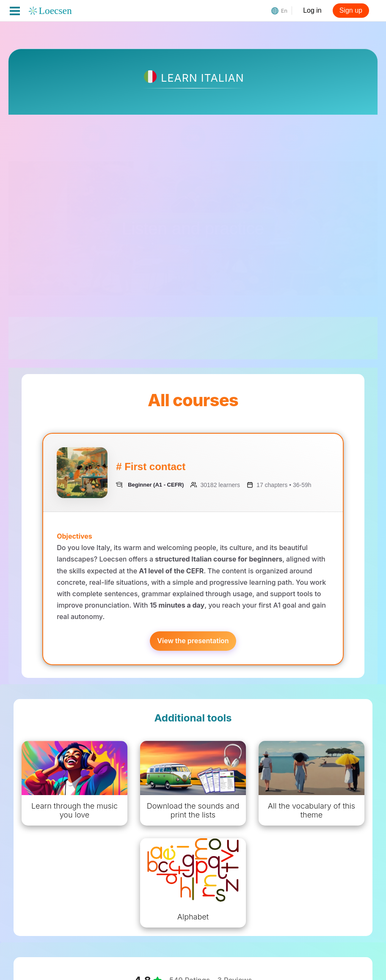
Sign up (351, 10)
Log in (312, 10)
